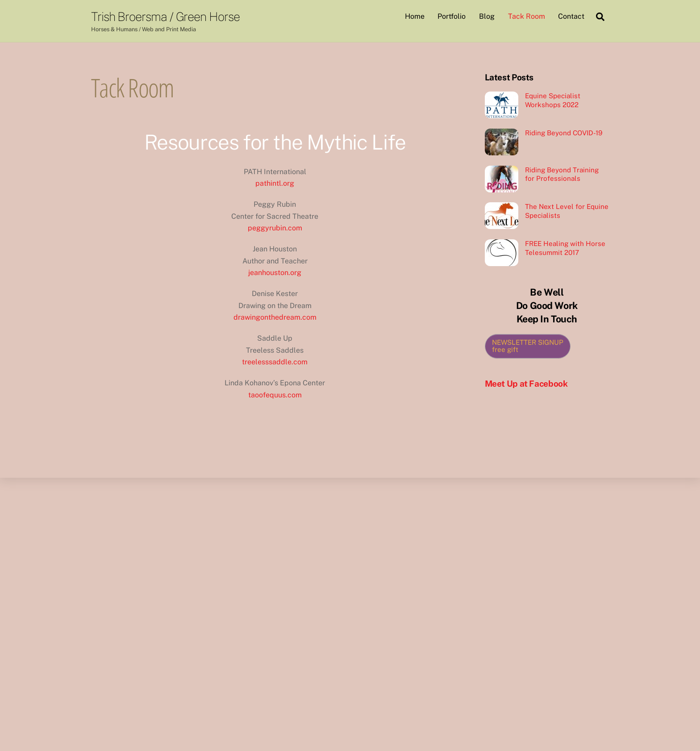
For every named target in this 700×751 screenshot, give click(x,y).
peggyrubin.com (275, 228)
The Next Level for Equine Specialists (567, 211)
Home (415, 16)
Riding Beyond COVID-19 (564, 133)
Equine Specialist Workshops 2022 (553, 100)
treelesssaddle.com (275, 362)
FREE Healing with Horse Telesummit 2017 (565, 248)
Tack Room (527, 16)
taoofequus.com (275, 395)
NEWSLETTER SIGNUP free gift (528, 346)
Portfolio (452, 16)
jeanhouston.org (275, 273)
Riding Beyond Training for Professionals (562, 174)
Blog (487, 16)
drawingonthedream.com (275, 317)
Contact (571, 16)
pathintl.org (275, 183)
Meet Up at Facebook (526, 384)
